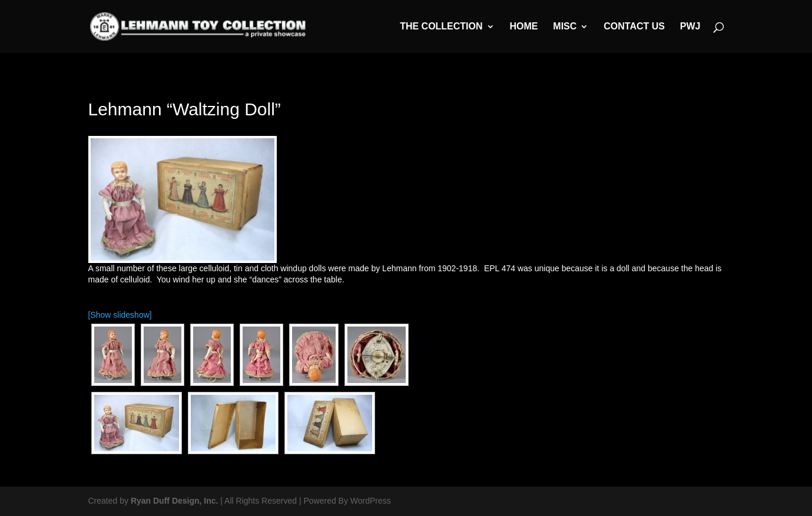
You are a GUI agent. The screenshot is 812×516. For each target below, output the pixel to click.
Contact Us (634, 27)
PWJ (690, 27)
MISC (565, 27)
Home (523, 27)
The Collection (441, 27)
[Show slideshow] (120, 315)
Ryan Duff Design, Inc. (175, 501)
